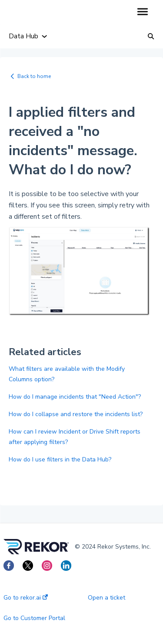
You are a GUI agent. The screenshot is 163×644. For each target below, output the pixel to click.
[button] (142, 12)
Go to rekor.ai (26, 598)
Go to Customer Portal (34, 618)
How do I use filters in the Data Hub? (60, 459)
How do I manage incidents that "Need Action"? (75, 397)
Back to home (34, 76)
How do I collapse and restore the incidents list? (76, 414)
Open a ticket (106, 598)
